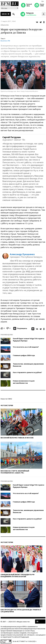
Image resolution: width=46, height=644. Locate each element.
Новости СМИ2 (6, 399)
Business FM (5, 41)
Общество (5, 25)
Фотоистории (7, 405)
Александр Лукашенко (22, 254)
